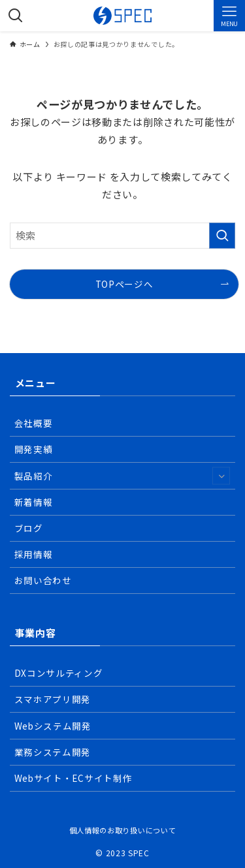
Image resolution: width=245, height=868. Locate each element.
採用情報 (34, 554)
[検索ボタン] (16, 16)
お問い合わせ (43, 580)
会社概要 (34, 423)
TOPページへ (124, 284)
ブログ (29, 528)
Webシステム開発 (53, 726)
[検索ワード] (122, 236)
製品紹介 (122, 475)
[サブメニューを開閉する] (221, 475)
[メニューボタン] (229, 16)
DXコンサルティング (59, 673)
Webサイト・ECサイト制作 (73, 778)
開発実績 (34, 449)
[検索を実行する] (222, 236)
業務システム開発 (53, 752)
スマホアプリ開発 (53, 699)
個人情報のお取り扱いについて (122, 830)
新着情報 (34, 502)
